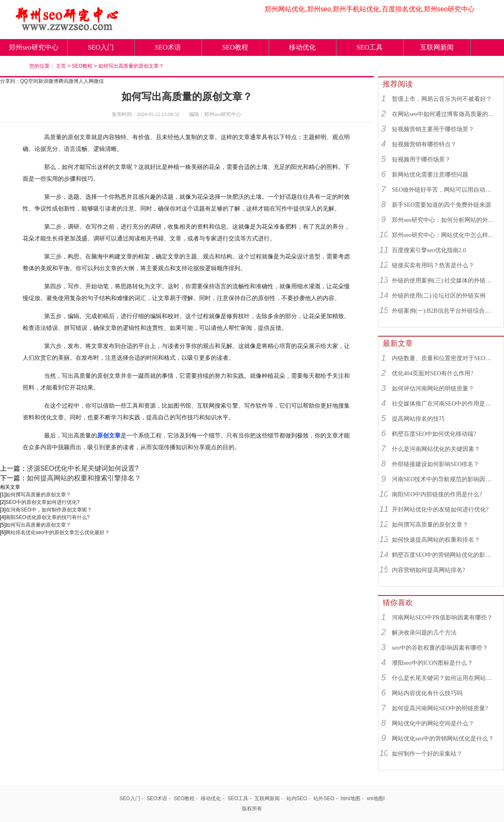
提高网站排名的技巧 (418, 419)
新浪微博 (48, 81)
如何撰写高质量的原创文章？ (38, 495)
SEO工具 (370, 47)
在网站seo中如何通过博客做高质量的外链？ (444, 114)
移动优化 (302, 47)
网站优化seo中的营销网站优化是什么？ (443, 739)
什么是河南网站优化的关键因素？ (436, 449)
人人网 (86, 81)
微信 (99, 81)
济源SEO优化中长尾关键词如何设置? (83, 468)
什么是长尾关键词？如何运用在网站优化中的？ (444, 678)
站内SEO (297, 798)
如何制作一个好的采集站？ (427, 754)
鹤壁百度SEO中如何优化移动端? (434, 434)
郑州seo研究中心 (33, 47)
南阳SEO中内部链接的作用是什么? (437, 494)
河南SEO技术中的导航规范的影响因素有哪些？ (444, 479)
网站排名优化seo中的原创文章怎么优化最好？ (57, 532)
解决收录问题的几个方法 (424, 633)
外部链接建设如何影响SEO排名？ (436, 464)
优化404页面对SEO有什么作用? (433, 373)
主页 (61, 66)
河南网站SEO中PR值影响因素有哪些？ (442, 618)
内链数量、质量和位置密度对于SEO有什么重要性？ (444, 358)
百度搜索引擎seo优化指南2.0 (429, 250)
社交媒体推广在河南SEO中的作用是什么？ (444, 404)
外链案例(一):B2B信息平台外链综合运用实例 (444, 311)
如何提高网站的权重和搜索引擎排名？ (84, 478)
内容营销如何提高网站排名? (428, 570)
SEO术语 (168, 47)
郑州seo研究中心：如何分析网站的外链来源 (444, 220)
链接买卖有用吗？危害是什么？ (433, 265)
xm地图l (376, 798)
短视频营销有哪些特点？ (424, 144)
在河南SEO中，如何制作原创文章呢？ (49, 510)
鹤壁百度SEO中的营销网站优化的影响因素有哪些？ (444, 555)
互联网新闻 (437, 47)
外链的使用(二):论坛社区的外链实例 (439, 296)
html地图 (350, 798)
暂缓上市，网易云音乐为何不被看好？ (442, 99)
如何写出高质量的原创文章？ (131, 66)
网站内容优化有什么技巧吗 (427, 693)
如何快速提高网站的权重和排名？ (436, 540)
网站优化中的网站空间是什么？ (433, 723)
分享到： (10, 81)
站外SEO (324, 798)
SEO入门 (101, 47)
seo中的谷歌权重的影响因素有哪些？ (440, 648)
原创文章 (109, 435)
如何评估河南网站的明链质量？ (433, 389)
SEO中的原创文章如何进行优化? (42, 502)
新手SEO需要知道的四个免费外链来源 (441, 205)
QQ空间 (29, 81)
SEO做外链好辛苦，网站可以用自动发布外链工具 (444, 190)
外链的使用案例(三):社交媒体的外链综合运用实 (444, 281)
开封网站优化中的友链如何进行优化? (440, 510)
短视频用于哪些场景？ (421, 159)
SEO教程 (235, 47)
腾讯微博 (68, 81)
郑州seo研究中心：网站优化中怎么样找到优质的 (444, 235)
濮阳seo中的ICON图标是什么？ (432, 663)
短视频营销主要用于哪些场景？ (433, 129)
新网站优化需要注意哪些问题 (430, 175)
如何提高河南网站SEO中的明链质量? (440, 708)
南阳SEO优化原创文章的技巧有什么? (47, 517)
